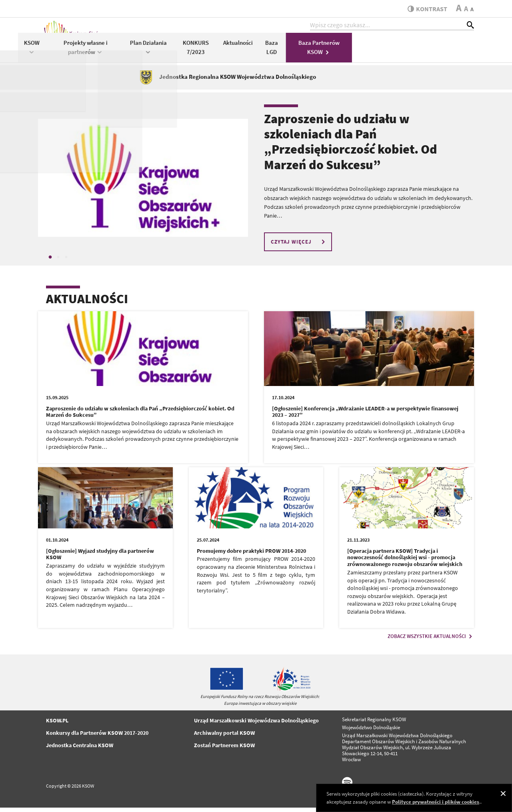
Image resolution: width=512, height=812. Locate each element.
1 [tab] (50, 262)
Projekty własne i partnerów (208, 51)
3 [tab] (66, 262)
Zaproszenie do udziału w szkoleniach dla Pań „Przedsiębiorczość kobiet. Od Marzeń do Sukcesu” (351, 146)
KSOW (154, 51)
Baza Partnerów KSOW (441, 51)
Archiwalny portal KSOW (224, 737)
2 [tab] (58, 262)
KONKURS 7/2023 (318, 51)
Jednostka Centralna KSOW (80, 750)
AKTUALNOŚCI (87, 304)
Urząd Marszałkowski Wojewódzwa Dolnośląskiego (256, 725)
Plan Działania (270, 51)
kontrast (425, 9)
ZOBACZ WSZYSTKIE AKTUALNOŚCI (431, 641)
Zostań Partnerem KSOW (224, 750)
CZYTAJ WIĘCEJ (299, 246)
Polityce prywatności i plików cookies (436, 802)
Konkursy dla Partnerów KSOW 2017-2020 (97, 737)
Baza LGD (394, 51)
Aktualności (360, 47)
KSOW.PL (57, 725)
